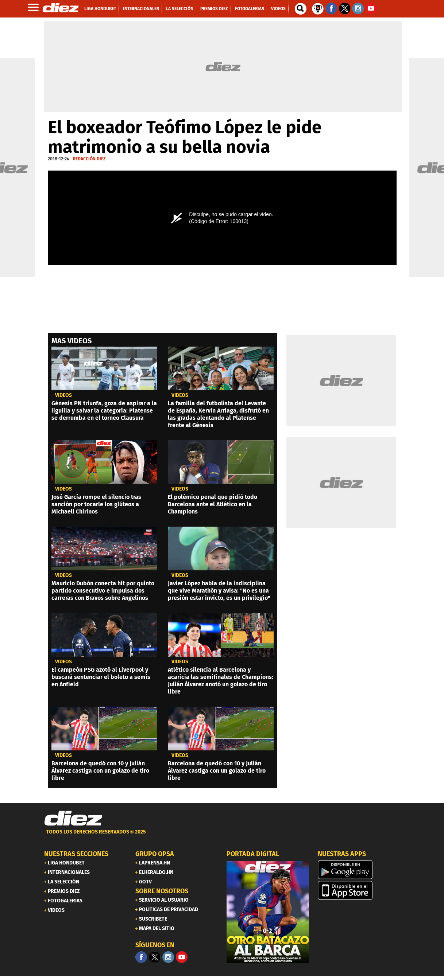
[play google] (359, 870)
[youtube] (182, 957)
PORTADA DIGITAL (253, 854)
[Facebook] (141, 957)
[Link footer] (73, 819)
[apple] (359, 890)
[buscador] (301, 9)
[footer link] (222, 836)
